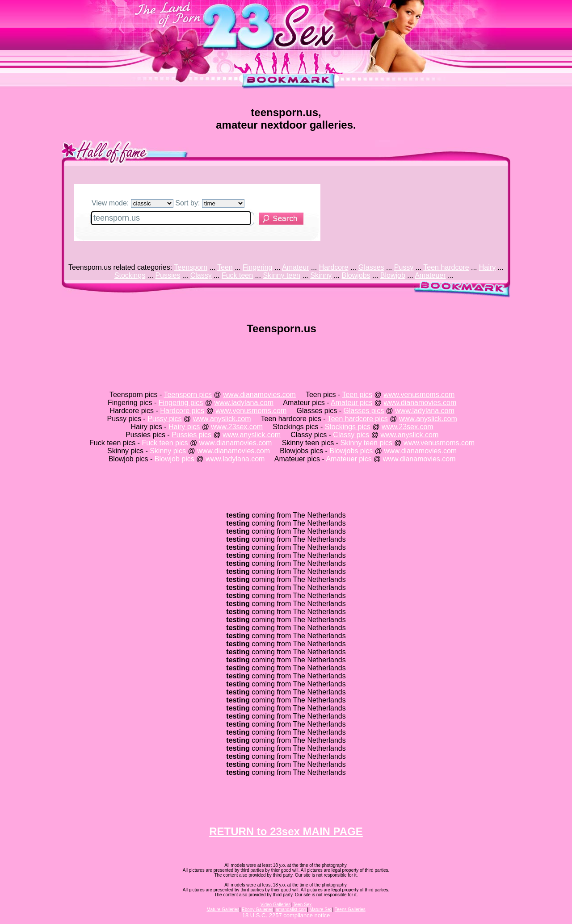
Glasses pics (364, 411)
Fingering (258, 267)
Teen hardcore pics (358, 419)
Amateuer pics (349, 459)
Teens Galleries (350, 909)
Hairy (487, 267)
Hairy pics (184, 427)
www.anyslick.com (222, 419)
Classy (201, 275)
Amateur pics (351, 403)
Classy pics (351, 435)
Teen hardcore (446, 267)
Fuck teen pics (165, 443)
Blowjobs (356, 275)
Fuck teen (237, 275)
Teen (225, 267)
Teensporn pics (188, 395)
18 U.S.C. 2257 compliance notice (286, 915)
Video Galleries (276, 905)
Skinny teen (282, 275)
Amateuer (430, 275)
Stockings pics (348, 427)
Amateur (295, 267)
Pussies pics (191, 435)
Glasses (371, 267)
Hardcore (334, 267)
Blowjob (393, 275)
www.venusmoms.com (419, 395)
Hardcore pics (182, 411)
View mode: (132, 203)
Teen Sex (303, 905)
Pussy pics (164, 419)
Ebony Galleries (258, 909)
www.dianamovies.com (259, 395)
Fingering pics (181, 403)
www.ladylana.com (244, 403)
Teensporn (191, 267)
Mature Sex (321, 909)
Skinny (321, 275)
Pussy (404, 267)
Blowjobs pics (351, 451)
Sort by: (210, 203)
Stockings (130, 275)
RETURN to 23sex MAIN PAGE (286, 831)
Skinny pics (168, 451)
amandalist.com (291, 909)
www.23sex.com (237, 427)
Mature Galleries (223, 909)
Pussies (168, 275)
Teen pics (357, 395)
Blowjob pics (175, 459)
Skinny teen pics (366, 443)
